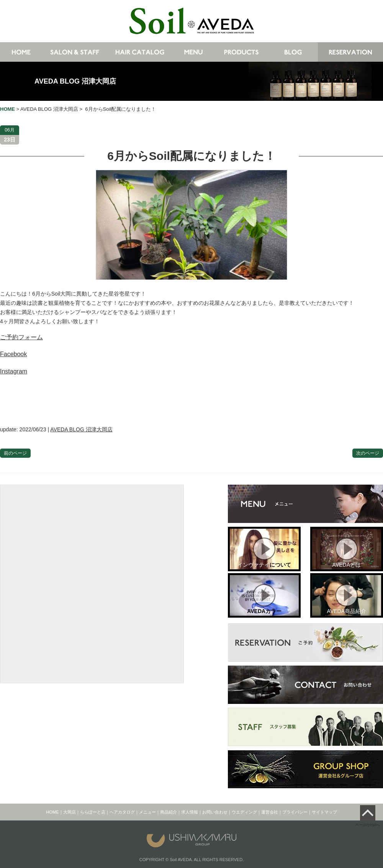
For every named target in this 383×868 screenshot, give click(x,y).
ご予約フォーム (21, 337)
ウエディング (244, 812)
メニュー (147, 812)
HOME (53, 812)
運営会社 (270, 812)
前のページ (15, 453)
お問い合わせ (215, 812)
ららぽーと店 (93, 812)
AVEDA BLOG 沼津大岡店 (75, 81)
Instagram (14, 371)
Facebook (13, 354)
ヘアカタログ (122, 812)
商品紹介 (169, 812)
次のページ (368, 453)
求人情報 (190, 812)
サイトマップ (324, 812)
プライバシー (295, 812)
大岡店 (70, 812)
